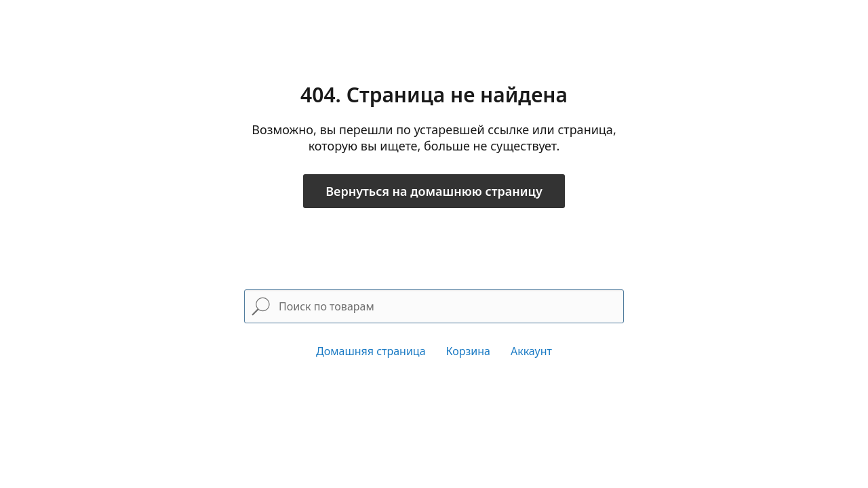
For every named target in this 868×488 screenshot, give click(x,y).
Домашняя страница (371, 351)
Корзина (468, 351)
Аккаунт (531, 351)
